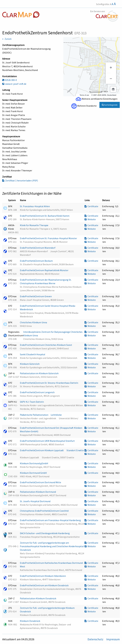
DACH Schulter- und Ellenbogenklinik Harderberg (45, 533)
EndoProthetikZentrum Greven (36, 296)
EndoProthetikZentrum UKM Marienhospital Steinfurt (48, 441)
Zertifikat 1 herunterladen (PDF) (20, 181)
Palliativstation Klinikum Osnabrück (38, 598)
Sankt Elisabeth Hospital (33, 354)
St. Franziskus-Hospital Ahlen (35, 206)
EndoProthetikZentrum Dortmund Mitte (41, 482)
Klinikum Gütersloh (30, 364)
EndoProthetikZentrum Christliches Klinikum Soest (46, 345)
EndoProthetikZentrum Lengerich (37, 392)
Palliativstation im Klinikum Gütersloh (39, 373)
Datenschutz (96, 639)
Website (90, 219)
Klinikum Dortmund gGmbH (34, 463)
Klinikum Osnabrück (30, 621)
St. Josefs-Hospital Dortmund (35, 501)
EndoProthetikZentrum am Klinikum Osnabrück (44, 585)
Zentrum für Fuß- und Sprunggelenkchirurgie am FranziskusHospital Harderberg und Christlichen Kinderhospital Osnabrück (52, 546)
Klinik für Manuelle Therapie (34, 225)
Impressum (113, 639)
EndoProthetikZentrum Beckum (37, 261)
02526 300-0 (10, 80)
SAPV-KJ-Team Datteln (32, 402)
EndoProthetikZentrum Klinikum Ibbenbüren (43, 576)
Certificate (91, 206)
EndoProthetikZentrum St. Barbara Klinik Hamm (45, 216)
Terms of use (84, 95)
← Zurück (7, 39)
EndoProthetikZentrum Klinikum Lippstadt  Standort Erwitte (52, 450)
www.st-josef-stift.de (14, 84)
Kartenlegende (110, 105)
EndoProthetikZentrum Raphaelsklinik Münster (44, 270)
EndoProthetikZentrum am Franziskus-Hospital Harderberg (51, 520)
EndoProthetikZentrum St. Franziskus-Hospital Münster (49, 238)
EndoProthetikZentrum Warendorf (38, 248)
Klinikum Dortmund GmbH (34, 473)
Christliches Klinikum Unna (34, 322)
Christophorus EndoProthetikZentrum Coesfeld (44, 511)
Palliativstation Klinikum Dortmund (38, 492)
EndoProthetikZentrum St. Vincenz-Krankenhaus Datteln (49, 383)
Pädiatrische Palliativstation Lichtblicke (42, 415)
